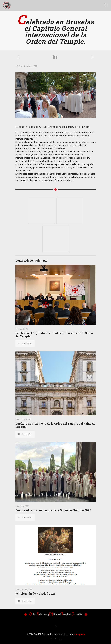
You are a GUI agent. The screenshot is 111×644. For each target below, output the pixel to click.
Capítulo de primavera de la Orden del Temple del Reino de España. (55, 425)
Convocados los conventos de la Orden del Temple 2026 (53, 510)
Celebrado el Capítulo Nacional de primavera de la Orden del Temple (54, 335)
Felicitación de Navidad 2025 (35, 593)
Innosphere (79, 634)
